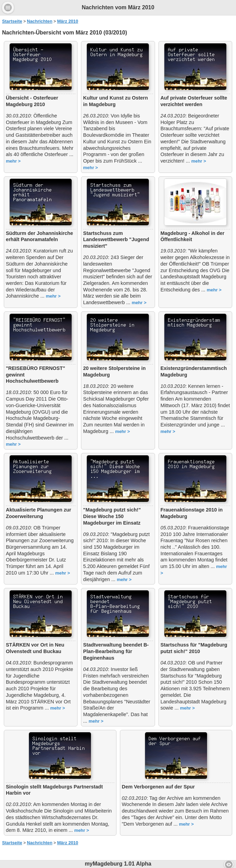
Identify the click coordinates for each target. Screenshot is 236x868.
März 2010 (68, 21)
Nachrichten (40, 21)
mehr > (13, 161)
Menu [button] (8, 8)
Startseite (12, 21)
